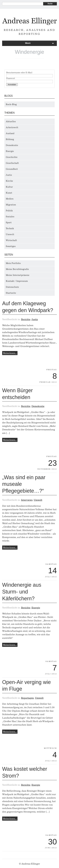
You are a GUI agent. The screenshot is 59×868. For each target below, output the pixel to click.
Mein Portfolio (13, 263)
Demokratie (12, 145)
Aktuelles (11, 121)
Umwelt (10, 234)
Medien (10, 199)
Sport (9, 222)
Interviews (27, 500)
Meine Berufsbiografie (17, 269)
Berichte (26, 319)
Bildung (10, 139)
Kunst (9, 193)
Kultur (9, 187)
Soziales (10, 217)
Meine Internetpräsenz (18, 275)
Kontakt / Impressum (17, 281)
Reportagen (27, 698)
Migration (11, 205)
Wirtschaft (11, 240)
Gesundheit (12, 169)
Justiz (9, 175)
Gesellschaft (12, 163)
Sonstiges (11, 246)
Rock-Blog (11, 104)
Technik (10, 228)
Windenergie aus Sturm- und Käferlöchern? (22, 592)
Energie (10, 151)
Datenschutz (12, 287)
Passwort (11, 78)
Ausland (10, 133)
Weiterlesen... (10, 353)
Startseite (11, 293)
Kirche (9, 181)
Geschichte (12, 157)
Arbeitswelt (12, 127)
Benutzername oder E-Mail (19, 73)
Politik (9, 211)
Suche (50, 4)
